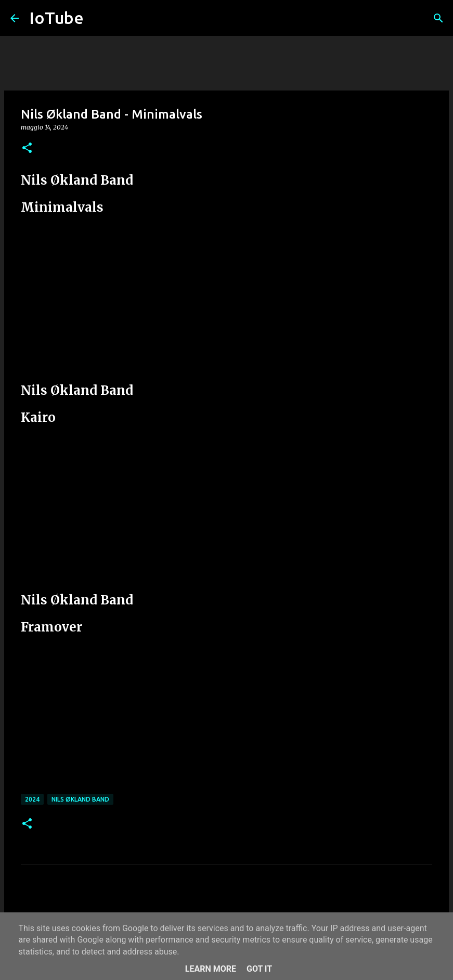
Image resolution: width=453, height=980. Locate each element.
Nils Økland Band (80, 799)
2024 (32, 799)
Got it (259, 969)
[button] (27, 149)
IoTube (56, 18)
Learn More (211, 969)
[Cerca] (438, 18)
